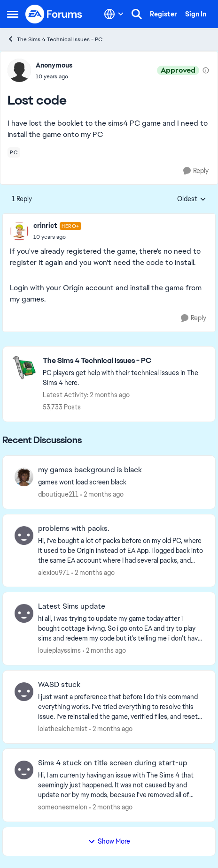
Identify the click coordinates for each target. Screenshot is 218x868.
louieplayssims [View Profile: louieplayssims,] (59, 650)
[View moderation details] (206, 70)
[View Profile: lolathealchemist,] (24, 692)
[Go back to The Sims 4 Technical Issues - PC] (124, 361)
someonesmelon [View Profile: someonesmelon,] (63, 807)
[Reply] (196, 171)
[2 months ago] (102, 494)
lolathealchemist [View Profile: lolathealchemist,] (63, 729)
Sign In (196, 14)
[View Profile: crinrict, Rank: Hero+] (19, 231)
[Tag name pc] (14, 152)
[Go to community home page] (54, 14)
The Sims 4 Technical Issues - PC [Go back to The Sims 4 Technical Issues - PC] (55, 39)
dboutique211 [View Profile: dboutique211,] (58, 494)
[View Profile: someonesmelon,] (24, 770)
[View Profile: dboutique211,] (24, 477)
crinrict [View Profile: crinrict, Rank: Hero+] (45, 226)
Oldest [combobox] (192, 199)
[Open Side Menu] (13, 14)
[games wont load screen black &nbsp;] (121, 482)
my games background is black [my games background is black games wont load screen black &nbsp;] (90, 470)
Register (163, 14)
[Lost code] (57, 237)
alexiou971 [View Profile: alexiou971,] (54, 572)
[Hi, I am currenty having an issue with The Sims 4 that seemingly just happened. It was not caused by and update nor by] (121, 785)
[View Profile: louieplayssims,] (24, 613)
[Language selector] (114, 14)
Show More (109, 841)
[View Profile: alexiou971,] (24, 536)
